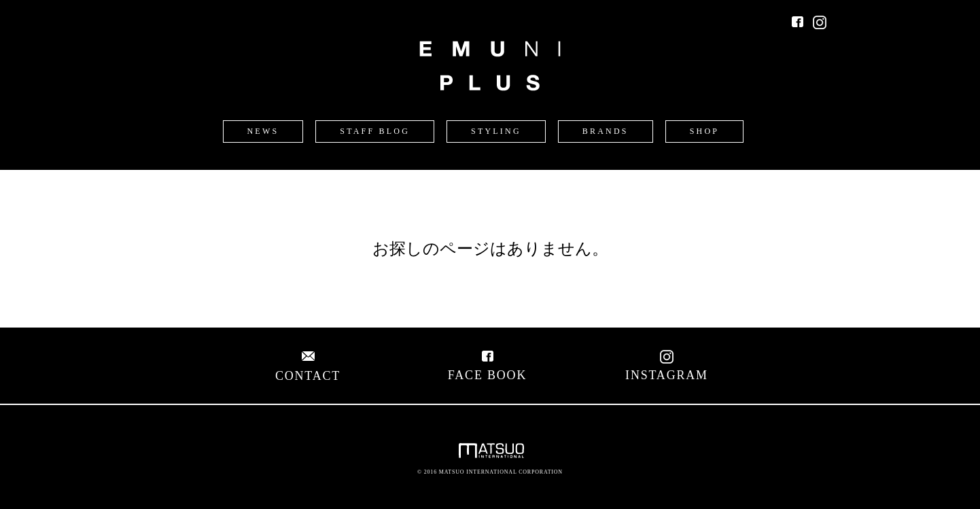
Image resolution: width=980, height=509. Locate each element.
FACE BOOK (487, 368)
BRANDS (606, 131)
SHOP (704, 131)
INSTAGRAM (667, 368)
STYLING (496, 131)
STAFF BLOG (375, 131)
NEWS (263, 131)
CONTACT (308, 369)
